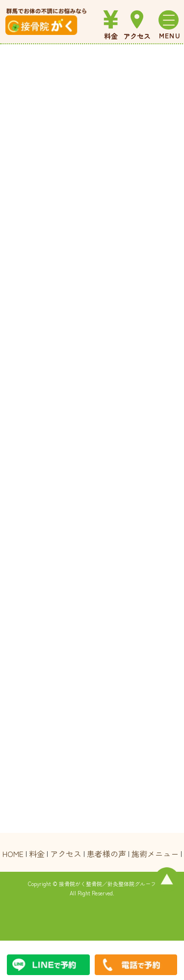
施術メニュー (155, 854)
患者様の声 (106, 854)
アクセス (66, 854)
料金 (37, 854)
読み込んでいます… (92, 439)
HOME (13, 854)
